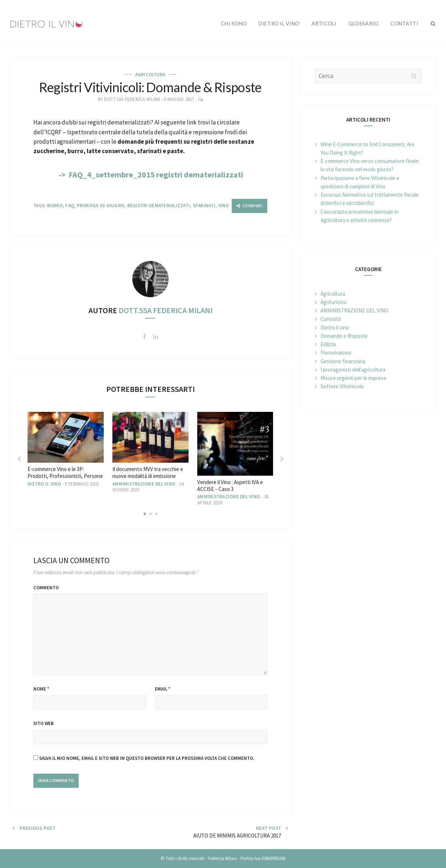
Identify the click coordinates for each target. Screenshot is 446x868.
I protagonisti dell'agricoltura (353, 370)
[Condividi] (249, 206)
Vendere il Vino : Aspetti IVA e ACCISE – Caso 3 (230, 486)
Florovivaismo (336, 353)
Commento (46, 588)
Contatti (404, 23)
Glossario (364, 23)
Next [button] (282, 459)
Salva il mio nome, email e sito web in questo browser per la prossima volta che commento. (147, 758)
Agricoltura (150, 75)
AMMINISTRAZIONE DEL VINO (144, 484)
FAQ (70, 206)
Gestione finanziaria (343, 361)
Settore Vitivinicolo (342, 386)
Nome (41, 689)
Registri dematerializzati (159, 206)
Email (163, 689)
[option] (66, 449)
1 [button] (145, 511)
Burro (55, 206)
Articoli (324, 23)
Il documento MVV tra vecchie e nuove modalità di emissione (148, 473)
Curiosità (331, 319)
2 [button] (150, 511)
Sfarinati (204, 206)
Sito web (44, 723)
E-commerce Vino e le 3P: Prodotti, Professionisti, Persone (65, 473)
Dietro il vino (279, 23)
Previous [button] (19, 459)
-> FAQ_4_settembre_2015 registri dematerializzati (150, 175)
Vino (224, 206)
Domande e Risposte (344, 336)
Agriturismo (334, 302)
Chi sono (234, 23)
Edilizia (328, 344)
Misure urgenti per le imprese (354, 378)
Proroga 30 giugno (101, 206)
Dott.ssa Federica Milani (132, 99)
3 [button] (156, 511)
